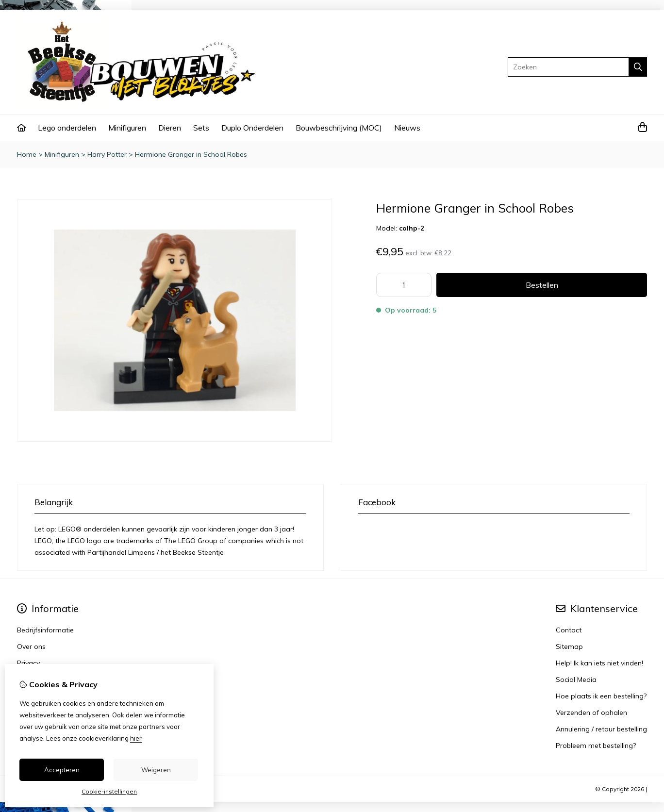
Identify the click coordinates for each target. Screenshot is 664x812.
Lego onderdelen (67, 128)
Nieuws (407, 128)
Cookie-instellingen (109, 791)
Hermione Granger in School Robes (191, 154)
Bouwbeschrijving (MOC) (339, 128)
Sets (201, 128)
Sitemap (569, 646)
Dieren (170, 128)
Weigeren (156, 770)
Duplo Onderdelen (252, 128)
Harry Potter (107, 154)
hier (136, 738)
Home (27, 154)
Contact (569, 630)
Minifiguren (127, 128)
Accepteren (62, 770)
